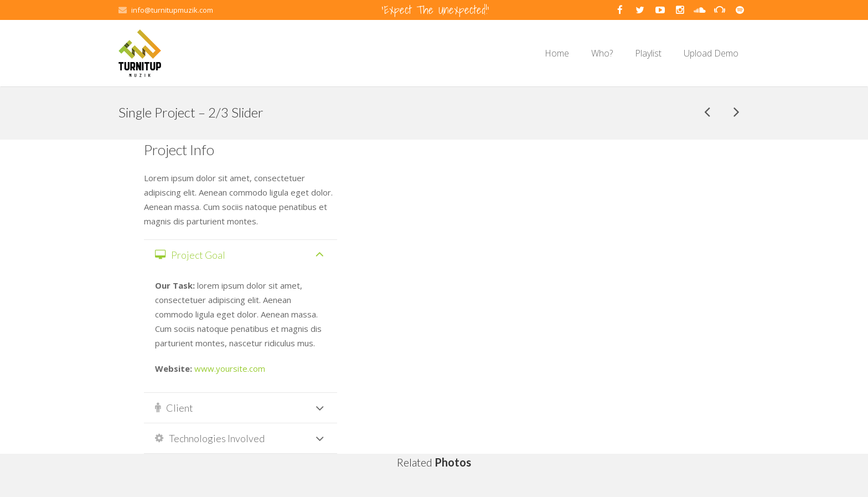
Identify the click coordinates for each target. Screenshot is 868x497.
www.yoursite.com (230, 368)
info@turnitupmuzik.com (172, 10)
